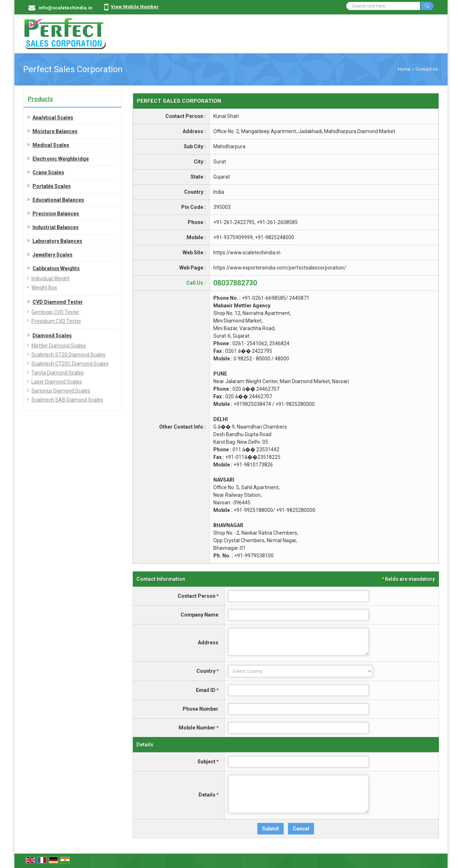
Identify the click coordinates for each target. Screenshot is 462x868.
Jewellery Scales (53, 255)
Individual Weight (51, 279)
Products (40, 99)
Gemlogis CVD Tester (55, 312)
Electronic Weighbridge (61, 159)
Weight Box (44, 288)
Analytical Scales (53, 118)
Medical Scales (51, 145)
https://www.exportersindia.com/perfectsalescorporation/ (280, 268)
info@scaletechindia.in (66, 8)
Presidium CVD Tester (56, 321)
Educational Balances (58, 200)
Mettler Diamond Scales (59, 346)
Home (404, 69)
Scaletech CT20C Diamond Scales (70, 364)
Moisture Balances (55, 131)
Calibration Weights (56, 268)
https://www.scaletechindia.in (247, 253)
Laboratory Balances (57, 241)
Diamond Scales (52, 336)
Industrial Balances (56, 227)
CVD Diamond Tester (58, 302)
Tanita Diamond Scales (58, 373)
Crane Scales (48, 172)
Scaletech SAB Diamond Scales (67, 400)
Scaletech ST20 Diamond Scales (68, 355)
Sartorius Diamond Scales (61, 391)
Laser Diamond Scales (57, 382)
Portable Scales (52, 186)
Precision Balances (56, 214)
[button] (135, 7)
